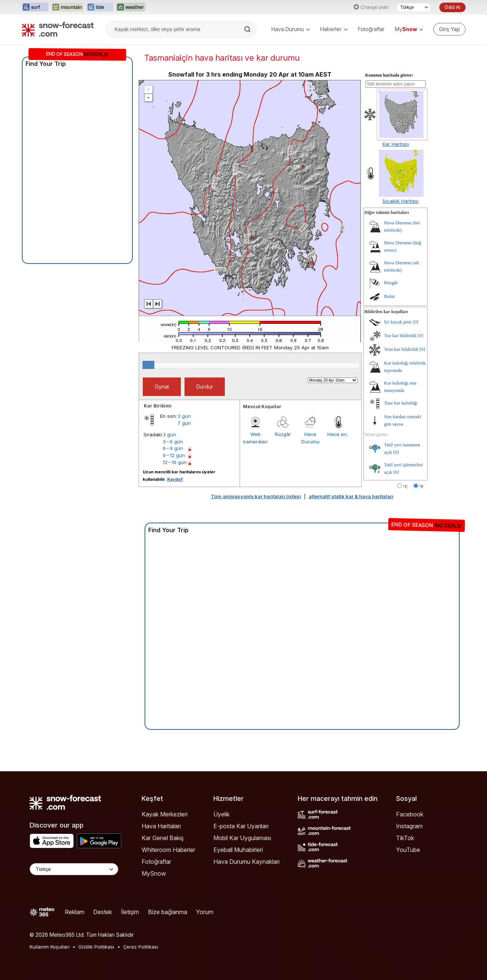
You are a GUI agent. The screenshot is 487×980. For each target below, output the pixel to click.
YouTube (408, 850)
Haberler (334, 29)
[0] (415, 322)
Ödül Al (452, 7)
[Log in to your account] (449, 29)
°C (405, 487)
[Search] (248, 29)
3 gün (184, 416)
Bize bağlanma (168, 912)
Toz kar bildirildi (400, 335)
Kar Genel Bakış (163, 838)
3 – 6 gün (173, 442)
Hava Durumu (291, 29)
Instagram (409, 826)
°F (421, 487)
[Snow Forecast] (58, 29)
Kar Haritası (396, 144)
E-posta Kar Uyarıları (241, 826)
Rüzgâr (283, 434)
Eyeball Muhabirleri (238, 850)
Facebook (410, 814)
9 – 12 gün (174, 455)
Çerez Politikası (141, 947)
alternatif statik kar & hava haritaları (351, 496)
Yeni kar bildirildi (401, 349)
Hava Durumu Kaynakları (246, 862)
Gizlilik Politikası (96, 947)
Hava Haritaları (161, 826)
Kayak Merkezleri (165, 814)
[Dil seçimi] (414, 7)
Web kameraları (256, 438)
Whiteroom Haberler (168, 850)
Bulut (390, 296)
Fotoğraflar (371, 29)
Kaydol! (175, 479)
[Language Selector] (74, 869)
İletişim (130, 912)
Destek (103, 912)
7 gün (184, 423)
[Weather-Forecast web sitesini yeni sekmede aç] (131, 7)
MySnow (154, 873)
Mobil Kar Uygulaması (242, 838)
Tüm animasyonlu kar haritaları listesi (256, 496)
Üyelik (221, 814)
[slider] (148, 365)
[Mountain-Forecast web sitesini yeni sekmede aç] (67, 7)
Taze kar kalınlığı (401, 403)
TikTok (405, 838)
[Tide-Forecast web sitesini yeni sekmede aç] (100, 7)
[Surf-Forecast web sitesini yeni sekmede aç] (35, 7)
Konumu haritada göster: (390, 75)
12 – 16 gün (175, 462)
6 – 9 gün (173, 448)
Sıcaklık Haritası (400, 201)
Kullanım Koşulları (50, 947)
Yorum (205, 912)
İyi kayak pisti (398, 322)
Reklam (75, 912)
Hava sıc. (338, 434)
